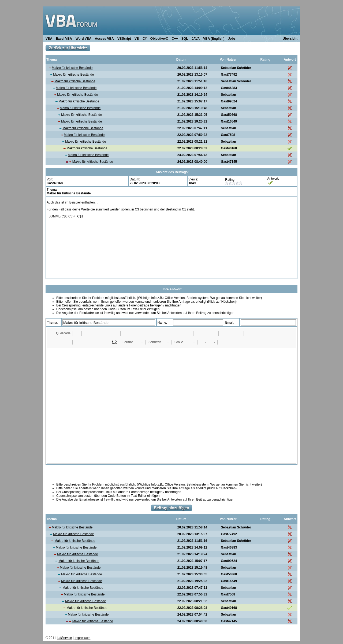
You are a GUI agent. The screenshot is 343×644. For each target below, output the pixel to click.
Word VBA (83, 39)
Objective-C (159, 39)
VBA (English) (214, 39)
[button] (61, 333)
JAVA (195, 39)
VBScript (124, 39)
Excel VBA (63, 39)
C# (144, 39)
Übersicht (290, 39)
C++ (174, 39)
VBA (49, 39)
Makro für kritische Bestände (72, 68)
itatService (64, 638)
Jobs (231, 39)
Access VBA (104, 39)
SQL (184, 39)
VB (136, 39)
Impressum (82, 638)
